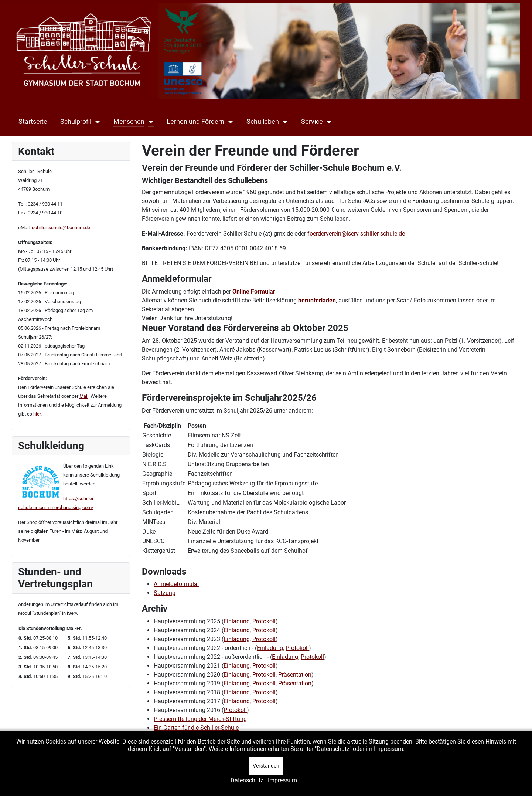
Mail (84, 396)
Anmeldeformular (176, 584)
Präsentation (295, 675)
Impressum (282, 780)
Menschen (129, 122)
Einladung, (237, 692)
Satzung (165, 593)
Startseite (33, 122)
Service (312, 122)
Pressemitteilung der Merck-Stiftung (200, 719)
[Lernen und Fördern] (229, 122)
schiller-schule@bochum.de (61, 228)
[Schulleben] (284, 122)
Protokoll (264, 621)
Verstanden (266, 766)
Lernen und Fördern (195, 122)
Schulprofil (76, 122)
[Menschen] (149, 122)
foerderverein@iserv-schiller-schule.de (356, 233)
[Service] (328, 122)
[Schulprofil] (96, 122)
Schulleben (263, 122)
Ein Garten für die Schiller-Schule (196, 728)
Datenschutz (247, 780)
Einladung (237, 621)
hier (37, 414)
